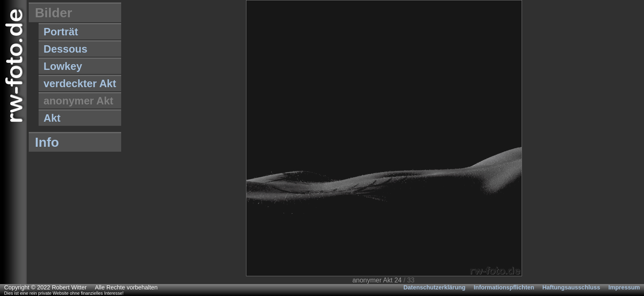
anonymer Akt (78, 101)
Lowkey (63, 66)
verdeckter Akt (80, 83)
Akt (52, 118)
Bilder (54, 13)
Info (47, 142)
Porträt (61, 32)
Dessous (66, 49)
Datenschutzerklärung (434, 287)
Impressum (624, 287)
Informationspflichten (504, 287)
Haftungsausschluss (571, 287)
